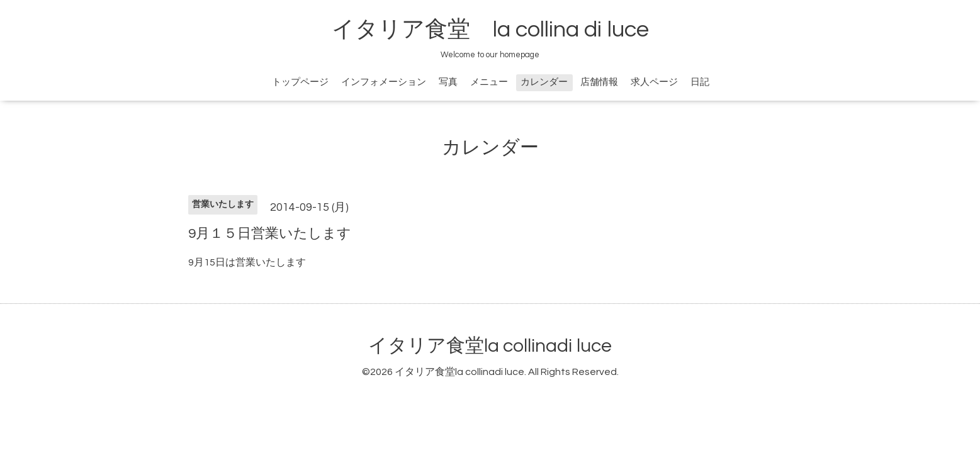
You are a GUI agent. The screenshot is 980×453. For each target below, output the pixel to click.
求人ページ (654, 82)
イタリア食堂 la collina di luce (490, 30)
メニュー (489, 82)
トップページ (300, 82)
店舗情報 (599, 82)
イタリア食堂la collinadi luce (490, 346)
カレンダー (544, 82)
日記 (700, 82)
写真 (448, 82)
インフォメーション (384, 82)
